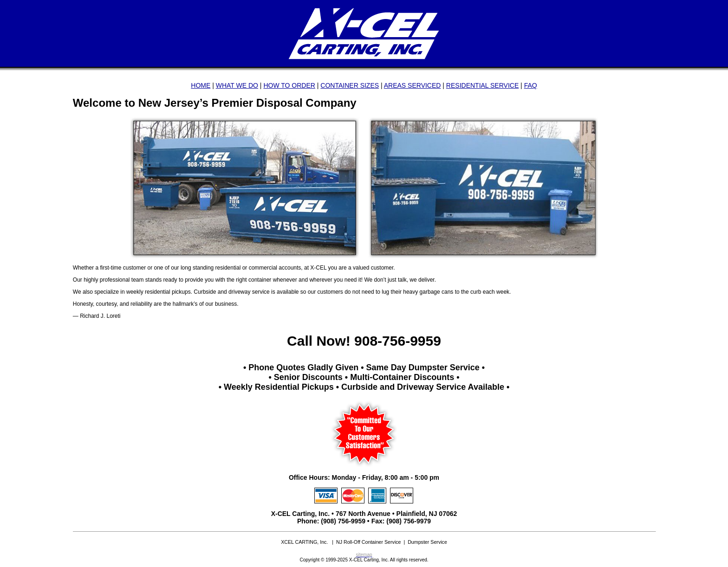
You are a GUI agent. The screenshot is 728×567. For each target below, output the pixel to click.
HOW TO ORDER (289, 85)
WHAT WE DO (237, 85)
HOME (201, 85)
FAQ (531, 85)
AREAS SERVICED (413, 85)
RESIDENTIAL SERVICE (482, 85)
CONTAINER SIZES (350, 85)
